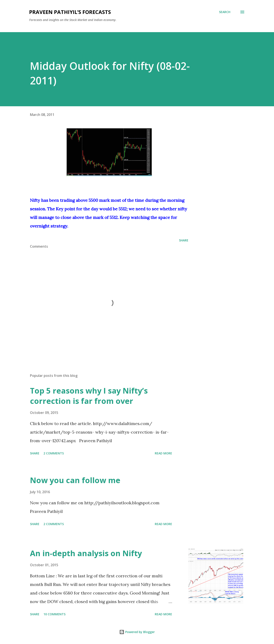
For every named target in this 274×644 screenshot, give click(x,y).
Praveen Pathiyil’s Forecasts (70, 12)
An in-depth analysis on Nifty (86, 553)
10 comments (54, 614)
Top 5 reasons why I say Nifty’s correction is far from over (89, 396)
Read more (163, 453)
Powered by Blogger (137, 632)
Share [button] (184, 240)
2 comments (54, 453)
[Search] (225, 12)
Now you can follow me (75, 480)
